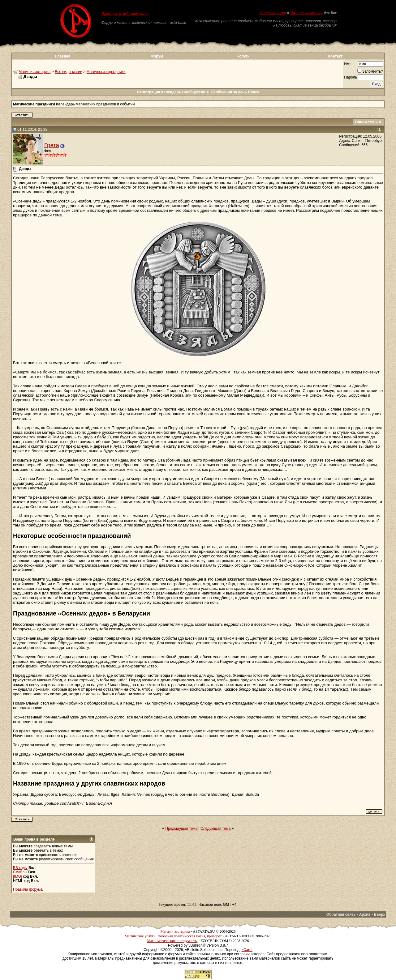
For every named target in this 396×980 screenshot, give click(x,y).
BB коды (20, 868)
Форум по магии (273, 13)
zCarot (247, 950)
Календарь (171, 92)
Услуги (243, 56)
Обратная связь (341, 914)
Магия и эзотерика (34, 72)
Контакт (335, 56)
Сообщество (196, 92)
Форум (157, 56)
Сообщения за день (229, 92)
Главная (63, 56)
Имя (348, 64)
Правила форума (28, 889)
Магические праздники (106, 72)
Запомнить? (370, 71)
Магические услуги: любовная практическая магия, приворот (173, 936)
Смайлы (20, 872)
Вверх (380, 914)
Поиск (254, 92)
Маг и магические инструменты (172, 941)
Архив (365, 914)
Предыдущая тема (182, 829)
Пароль (351, 77)
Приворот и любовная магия (125, 14)
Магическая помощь (306, 13)
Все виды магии (69, 72)
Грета (52, 145)
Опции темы (366, 122)
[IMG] (17, 876)
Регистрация (148, 92)
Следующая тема (215, 829)
